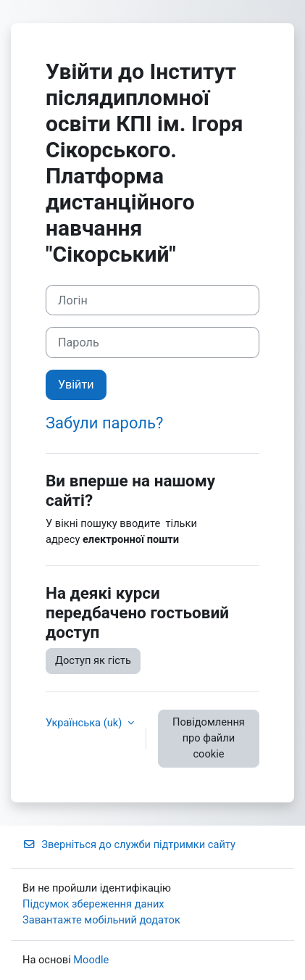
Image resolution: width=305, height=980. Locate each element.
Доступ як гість (93, 660)
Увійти (76, 385)
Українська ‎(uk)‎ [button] (85, 723)
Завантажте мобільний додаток (101, 920)
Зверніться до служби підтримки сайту (129, 844)
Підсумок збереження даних (93, 904)
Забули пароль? (104, 423)
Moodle (91, 960)
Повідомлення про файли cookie (209, 738)
